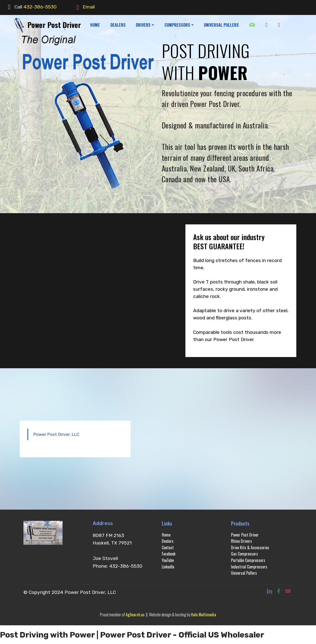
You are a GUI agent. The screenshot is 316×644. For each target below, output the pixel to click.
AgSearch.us (135, 615)
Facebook (169, 554)
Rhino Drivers (241, 541)
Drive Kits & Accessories (250, 548)
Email (89, 7)
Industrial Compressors (249, 567)
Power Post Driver (54, 25)
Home (166, 535)
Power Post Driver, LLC (56, 434)
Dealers (168, 541)
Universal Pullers (244, 573)
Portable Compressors (248, 560)
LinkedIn (168, 567)
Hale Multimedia (203, 615)
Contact (168, 548)
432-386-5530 (40, 7)
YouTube (168, 560)
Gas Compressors (244, 554)
